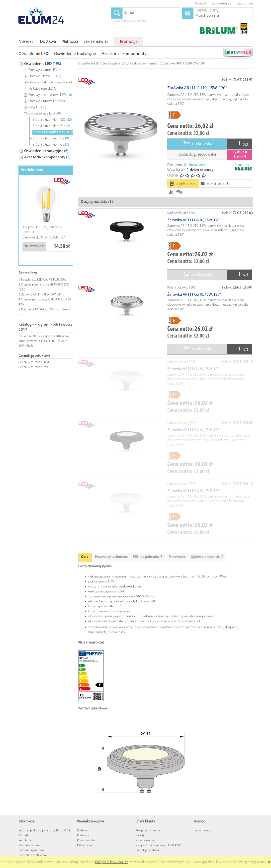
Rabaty (140, 836)
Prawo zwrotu (86, 840)
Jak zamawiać (203, 831)
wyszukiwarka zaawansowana (129, 21)
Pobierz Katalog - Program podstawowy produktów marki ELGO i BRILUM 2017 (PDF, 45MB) (44, 341)
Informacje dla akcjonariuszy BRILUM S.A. (45, 831)
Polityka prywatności (32, 850)
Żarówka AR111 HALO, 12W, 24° (41, 295)
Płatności (83, 836)
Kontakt (23, 836)
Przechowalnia (145, 840)
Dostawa (83, 831)
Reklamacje (84, 845)
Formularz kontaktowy (33, 855)
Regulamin (26, 840)
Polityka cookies (29, 845)
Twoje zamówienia (148, 831)
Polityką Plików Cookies (112, 862)
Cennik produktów (147, 850)
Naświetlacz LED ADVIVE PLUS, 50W (44, 280)
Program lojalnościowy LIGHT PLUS (159, 845)
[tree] (46, 110)
